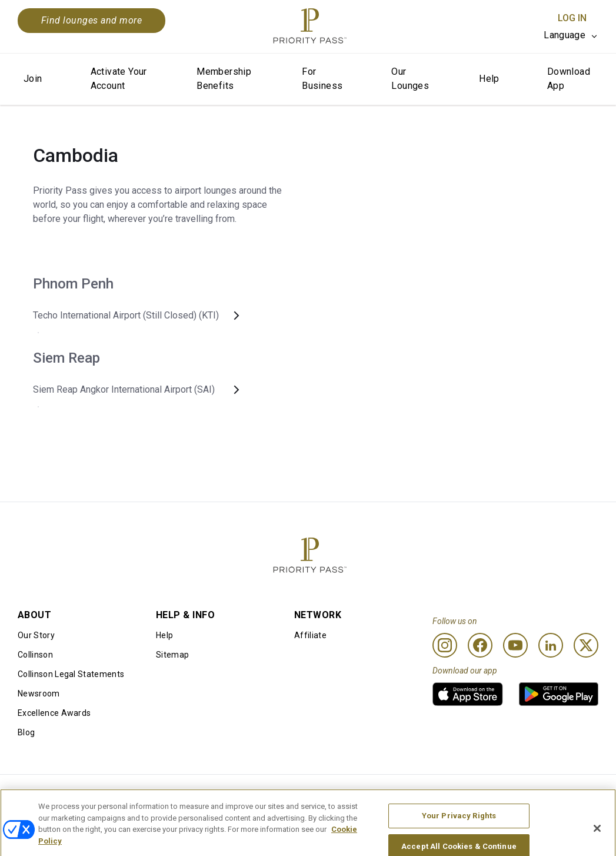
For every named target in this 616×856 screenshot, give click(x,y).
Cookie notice (282, 794)
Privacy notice (401, 794)
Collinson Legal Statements (71, 674)
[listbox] (571, 35)
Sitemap (172, 655)
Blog (26, 732)
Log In (572, 18)
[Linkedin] (551, 645)
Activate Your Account (119, 79)
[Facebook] (480, 645)
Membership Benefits (224, 79)
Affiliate (310, 635)
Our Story (36, 635)
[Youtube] (515, 645)
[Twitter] (586, 645)
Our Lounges (410, 79)
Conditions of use (51, 794)
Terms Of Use (163, 794)
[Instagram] (445, 645)
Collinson (35, 655)
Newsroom (39, 694)
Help (489, 79)
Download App (569, 79)
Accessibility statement (538, 794)
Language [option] (565, 35)
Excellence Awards (54, 713)
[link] (468, 694)
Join (33, 79)
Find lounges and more (91, 20)
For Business (322, 79)
